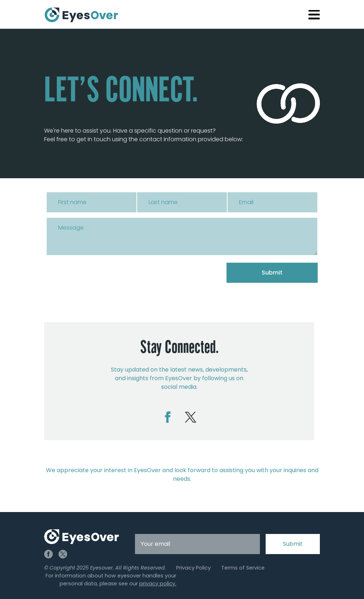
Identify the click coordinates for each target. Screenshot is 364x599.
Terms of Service (243, 568)
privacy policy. (158, 584)
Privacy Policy (193, 568)
